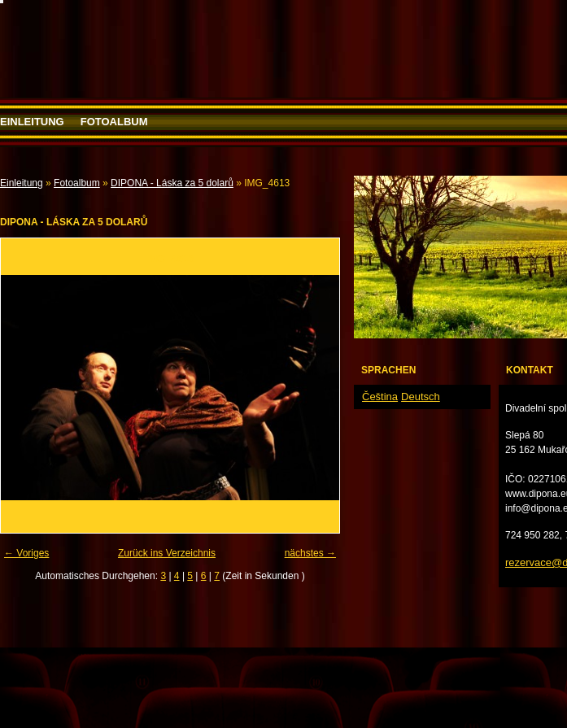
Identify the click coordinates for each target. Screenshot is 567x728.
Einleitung (32, 122)
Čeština (380, 397)
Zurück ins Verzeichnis (167, 553)
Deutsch (421, 397)
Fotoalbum (114, 122)
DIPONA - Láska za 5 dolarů (172, 183)
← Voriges (26, 553)
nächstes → (310, 553)
